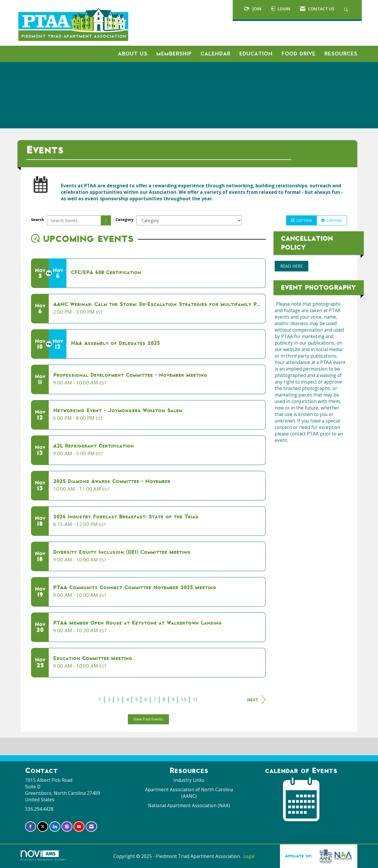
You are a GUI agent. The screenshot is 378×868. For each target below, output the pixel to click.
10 (184, 700)
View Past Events (148, 719)
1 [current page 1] (100, 700)
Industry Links (189, 780)
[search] (106, 220)
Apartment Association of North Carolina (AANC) (189, 793)
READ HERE (291, 266)
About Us (133, 54)
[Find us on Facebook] (31, 827)
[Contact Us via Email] (91, 827)
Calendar (215, 54)
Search (38, 220)
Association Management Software (44, 855)
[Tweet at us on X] (43, 827)
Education (256, 54)
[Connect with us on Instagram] (67, 827)
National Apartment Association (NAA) (189, 806)
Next (256, 700)
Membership (174, 54)
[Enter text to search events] (74, 220)
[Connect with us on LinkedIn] (55, 827)
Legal (249, 856)
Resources (341, 54)
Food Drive (298, 54)
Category (124, 220)
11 (195, 700)
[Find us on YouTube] (79, 827)
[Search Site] (347, 10)
